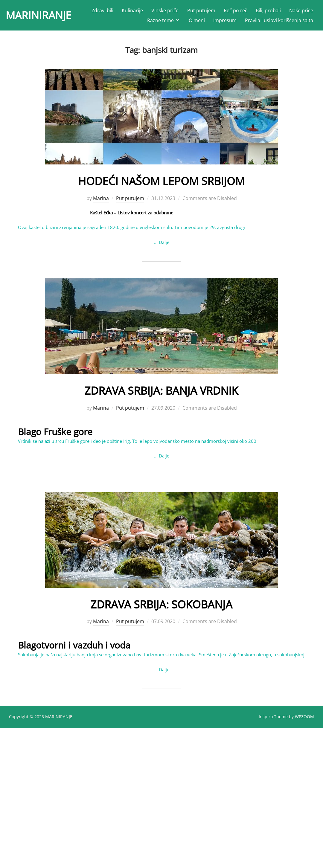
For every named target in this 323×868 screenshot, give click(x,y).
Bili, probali (301, 12)
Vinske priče (198, 12)
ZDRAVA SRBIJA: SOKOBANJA (161, 606)
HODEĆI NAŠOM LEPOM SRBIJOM (161, 183)
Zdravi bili (135, 12)
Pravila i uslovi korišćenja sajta (279, 22)
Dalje (164, 245)
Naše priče (127, 22)
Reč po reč (268, 12)
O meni (197, 22)
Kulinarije (165, 12)
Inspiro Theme (273, 719)
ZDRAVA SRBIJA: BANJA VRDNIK (161, 392)
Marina (101, 201)
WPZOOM (304, 719)
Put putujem (234, 12)
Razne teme (164, 22)
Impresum (225, 22)
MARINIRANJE (45, 17)
